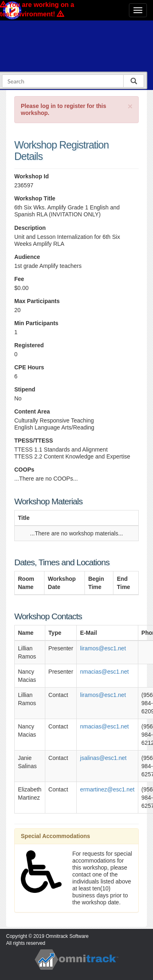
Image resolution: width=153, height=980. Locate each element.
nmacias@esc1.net (104, 672)
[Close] (130, 106)
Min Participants (36, 323)
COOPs (24, 470)
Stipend (25, 389)
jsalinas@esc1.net (103, 758)
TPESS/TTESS (34, 441)
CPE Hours (29, 367)
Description (30, 228)
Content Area (32, 411)
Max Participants (37, 301)
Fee (19, 279)
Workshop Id (32, 176)
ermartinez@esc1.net (107, 789)
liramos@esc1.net (103, 648)
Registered (29, 345)
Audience (27, 257)
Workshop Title (35, 198)
